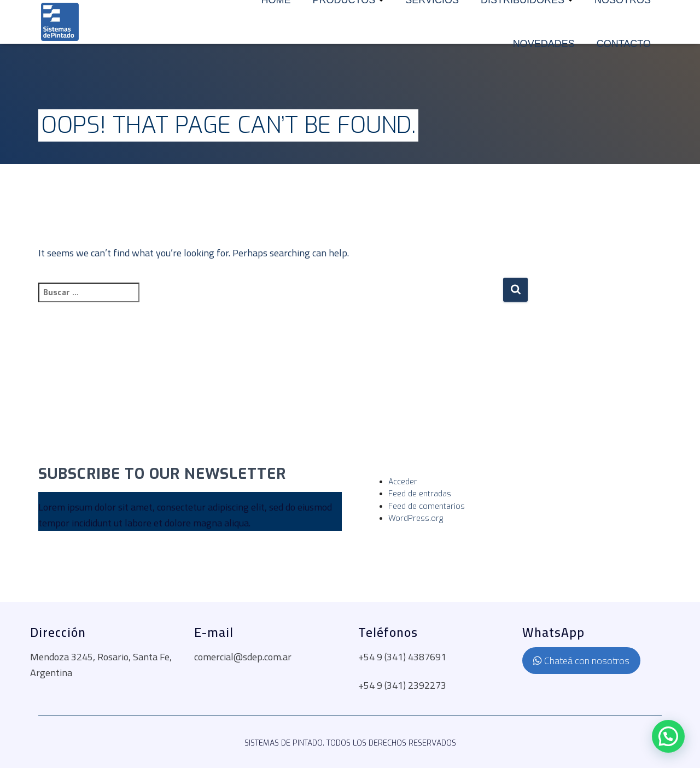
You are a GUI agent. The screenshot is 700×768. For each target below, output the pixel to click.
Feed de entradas (420, 494)
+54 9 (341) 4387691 (402, 657)
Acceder (403, 482)
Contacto (624, 44)
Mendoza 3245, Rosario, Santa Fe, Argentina (101, 665)
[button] (668, 736)
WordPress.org (416, 518)
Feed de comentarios (427, 506)
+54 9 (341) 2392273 (402, 685)
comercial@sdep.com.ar (243, 657)
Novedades (544, 44)
